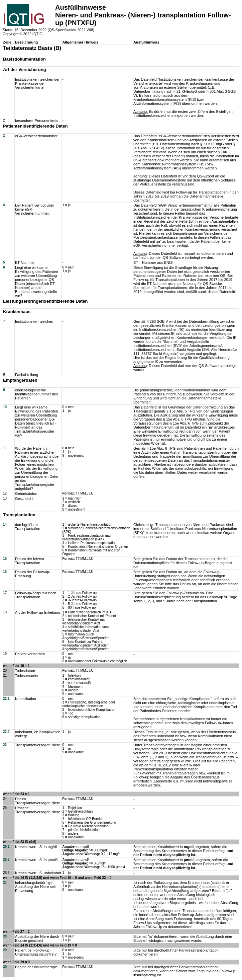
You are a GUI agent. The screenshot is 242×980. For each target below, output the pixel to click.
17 (5, 593)
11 (5, 448)
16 (5, 572)
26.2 (6, 860)
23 (5, 745)
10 (5, 407)
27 (5, 882)
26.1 (6, 847)
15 (5, 559)
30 (5, 967)
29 (5, 950)
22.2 (6, 732)
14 (5, 524)
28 (5, 936)
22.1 (6, 699)
